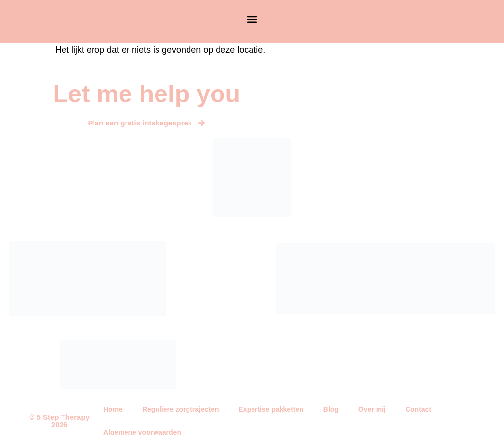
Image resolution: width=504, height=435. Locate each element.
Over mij (372, 409)
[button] (252, 19)
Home (113, 409)
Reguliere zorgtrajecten (181, 409)
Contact (418, 409)
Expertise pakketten (271, 409)
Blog (331, 409)
